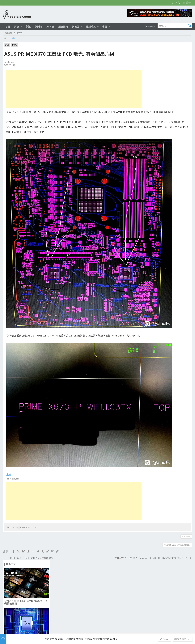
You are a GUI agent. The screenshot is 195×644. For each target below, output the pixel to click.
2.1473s (39, 630)
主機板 (14, 45)
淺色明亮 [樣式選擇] (15, 529)
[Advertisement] (73, 89)
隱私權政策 (165, 529)
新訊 (7, 45)
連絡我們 (136, 529)
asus (15, 480)
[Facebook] (191, 629)
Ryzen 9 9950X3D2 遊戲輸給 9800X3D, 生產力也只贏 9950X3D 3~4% (166, 206)
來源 (9, 427)
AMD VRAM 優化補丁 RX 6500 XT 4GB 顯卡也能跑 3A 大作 (166, 248)
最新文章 (59, 541)
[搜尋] (175, 26)
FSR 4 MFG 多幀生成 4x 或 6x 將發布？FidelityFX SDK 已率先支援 (166, 408)
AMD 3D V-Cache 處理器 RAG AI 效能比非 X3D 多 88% (167, 368)
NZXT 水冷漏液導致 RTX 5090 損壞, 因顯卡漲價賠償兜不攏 (167, 328)
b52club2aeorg (42, 553)
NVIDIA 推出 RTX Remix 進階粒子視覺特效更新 (167, 84)
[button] (21, 27)
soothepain (9, 62)
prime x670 (25, 480)
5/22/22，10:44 (11, 65)
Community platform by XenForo (28, 627)
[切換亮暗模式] (150, 27)
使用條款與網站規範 (150, 529)
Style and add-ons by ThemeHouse (69, 627)
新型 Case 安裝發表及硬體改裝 (68, 570)
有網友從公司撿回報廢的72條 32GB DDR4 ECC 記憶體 (167, 448)
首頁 (180, 529)
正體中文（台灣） (30, 529)
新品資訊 (59, 554)
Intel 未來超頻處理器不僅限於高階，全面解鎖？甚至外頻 (167, 124)
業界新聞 (59, 600)
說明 (174, 529)
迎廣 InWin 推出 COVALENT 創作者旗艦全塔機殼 (168, 165)
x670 (35, 480)
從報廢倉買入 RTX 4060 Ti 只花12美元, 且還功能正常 (167, 288)
